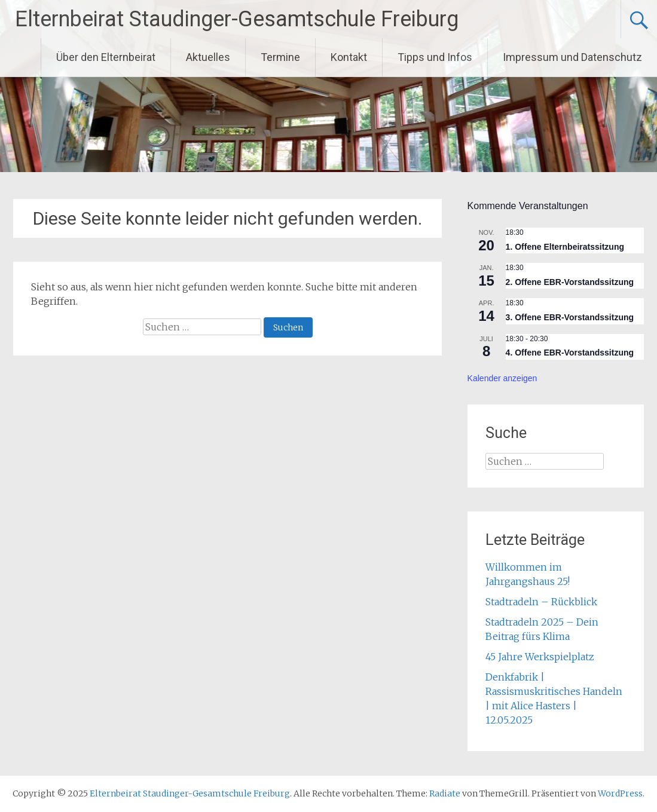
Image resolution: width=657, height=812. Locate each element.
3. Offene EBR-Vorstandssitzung (570, 317)
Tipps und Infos (435, 57)
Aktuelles (208, 57)
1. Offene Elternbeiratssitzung (565, 247)
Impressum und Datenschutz (572, 57)
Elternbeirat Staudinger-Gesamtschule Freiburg (237, 19)
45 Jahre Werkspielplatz (540, 657)
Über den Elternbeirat (106, 57)
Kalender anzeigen (502, 378)
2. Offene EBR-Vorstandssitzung (570, 282)
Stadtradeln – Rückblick (541, 602)
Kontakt (349, 57)
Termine (280, 57)
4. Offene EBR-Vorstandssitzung (570, 353)
